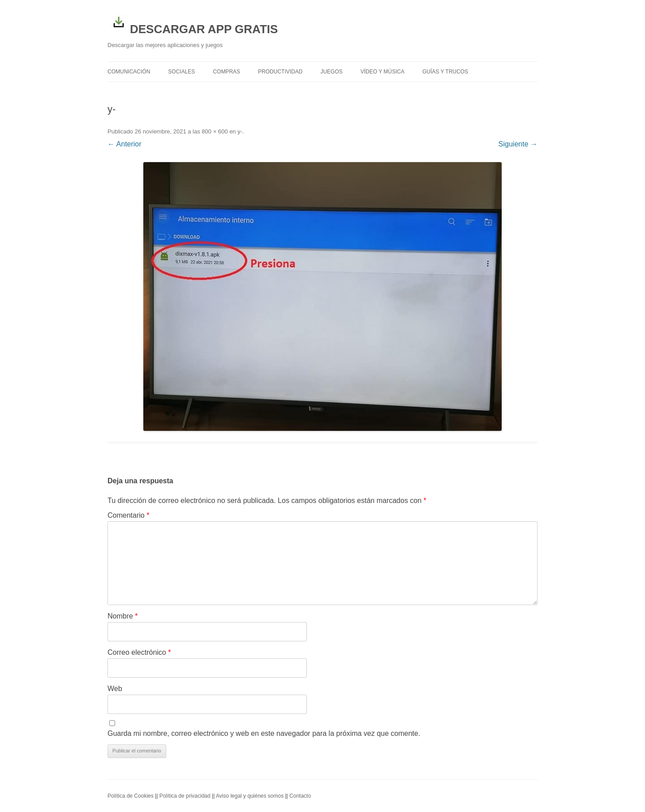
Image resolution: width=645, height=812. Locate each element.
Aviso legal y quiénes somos (250, 796)
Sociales (181, 72)
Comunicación (129, 72)
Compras (226, 72)
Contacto (300, 796)
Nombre (123, 616)
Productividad (280, 72)
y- (240, 131)
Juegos (331, 72)
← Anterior (125, 144)
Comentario (128, 515)
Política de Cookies (131, 796)
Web (115, 689)
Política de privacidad (185, 796)
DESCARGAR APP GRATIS (193, 23)
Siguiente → (518, 144)
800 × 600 (215, 131)
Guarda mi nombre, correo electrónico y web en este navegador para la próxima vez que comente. (264, 733)
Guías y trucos (445, 72)
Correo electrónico (139, 652)
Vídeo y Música (383, 72)
